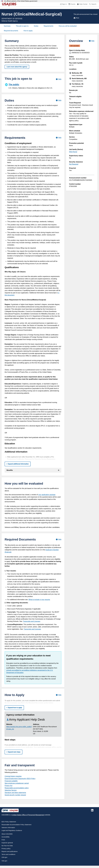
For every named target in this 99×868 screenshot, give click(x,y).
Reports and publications (10, 851)
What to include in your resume (39, 600)
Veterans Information (8, 827)
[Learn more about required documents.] (59, 539)
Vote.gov (4, 861)
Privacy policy (6, 849)
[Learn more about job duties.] (59, 100)
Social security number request (15, 795)
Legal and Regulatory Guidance (12, 830)
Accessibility (6, 837)
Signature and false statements (15, 793)
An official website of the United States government (21, 1)
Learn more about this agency (17, 67)
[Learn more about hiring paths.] (59, 79)
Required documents (11, 31)
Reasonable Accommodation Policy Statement (16, 825)
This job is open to (22, 26)
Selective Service (11, 790)
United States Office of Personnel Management (28, 815)
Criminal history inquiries (13, 776)
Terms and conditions (8, 854)
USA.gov (4, 857)
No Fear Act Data (7, 846)
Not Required (74, 164)
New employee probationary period (17, 783)
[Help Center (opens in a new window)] (82, 4)
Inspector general (7, 843)
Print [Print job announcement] (76, 18)
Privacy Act (8, 786)
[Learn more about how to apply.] (59, 695)
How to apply (28, 31)
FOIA (3, 840)
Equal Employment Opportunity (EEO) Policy (20, 779)
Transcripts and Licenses (32, 621)
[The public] (33, 86)
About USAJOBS (7, 834)
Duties (36, 26)
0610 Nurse (73, 152)
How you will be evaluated (68, 26)
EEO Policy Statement (9, 822)
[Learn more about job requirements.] (59, 138)
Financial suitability (11, 781)
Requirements (49, 26)
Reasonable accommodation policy (17, 788)
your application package (47, 495)
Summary (7, 26)
